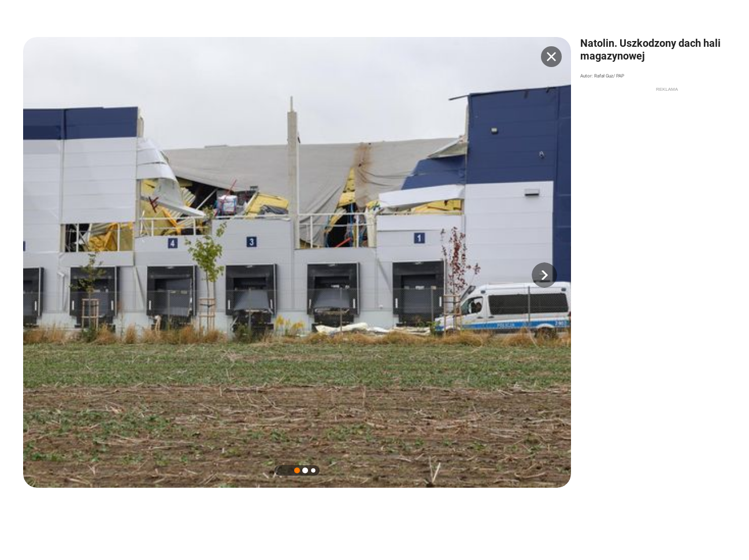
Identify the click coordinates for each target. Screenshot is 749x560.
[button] (544, 275)
